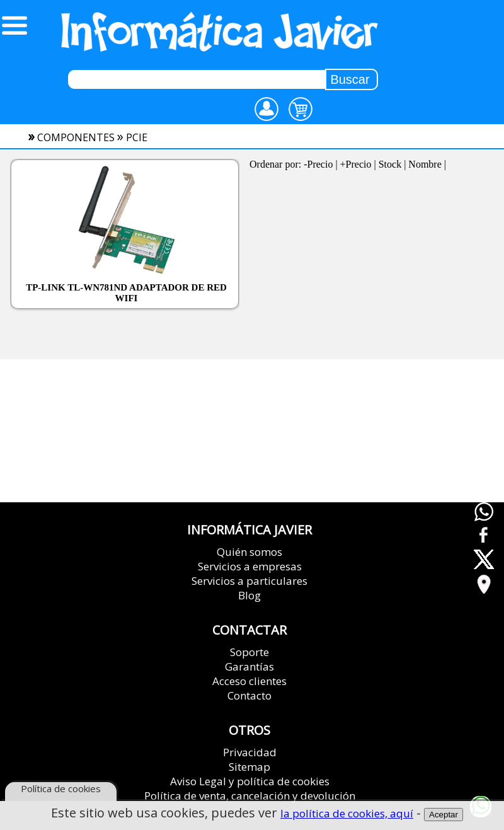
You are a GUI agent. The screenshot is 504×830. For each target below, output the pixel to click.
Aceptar (444, 815)
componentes (76, 137)
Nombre (425, 164)
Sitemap (249, 767)
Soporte (249, 652)
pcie (137, 137)
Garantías (249, 666)
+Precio (356, 164)
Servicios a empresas (250, 566)
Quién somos (249, 552)
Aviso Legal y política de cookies (250, 781)
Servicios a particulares (249, 581)
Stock (390, 164)
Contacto (249, 695)
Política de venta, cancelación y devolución (250, 796)
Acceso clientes (249, 681)
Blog (249, 595)
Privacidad (250, 752)
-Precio (318, 164)
